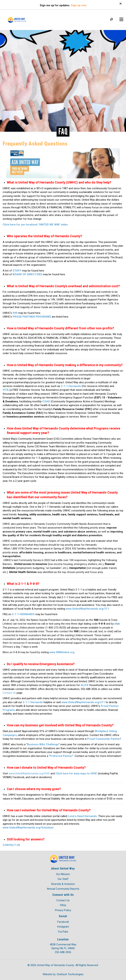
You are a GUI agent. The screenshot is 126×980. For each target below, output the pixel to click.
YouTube (63, 932)
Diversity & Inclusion (63, 884)
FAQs (63, 905)
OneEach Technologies (70, 974)
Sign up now (79, 5)
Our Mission (63, 874)
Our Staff (63, 879)
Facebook (63, 922)
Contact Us (63, 900)
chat (117, 624)
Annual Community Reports (63, 889)
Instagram (63, 927)
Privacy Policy (63, 910)
